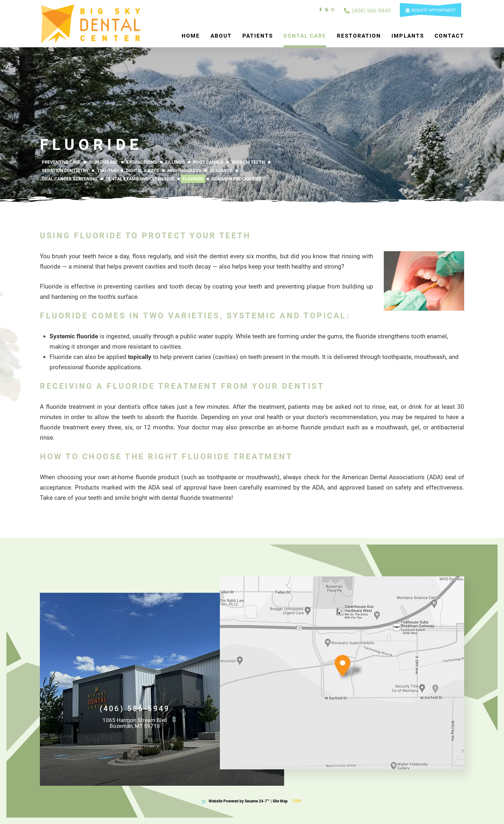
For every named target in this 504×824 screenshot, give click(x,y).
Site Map (280, 801)
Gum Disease (104, 162)
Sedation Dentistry (65, 170)
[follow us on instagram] (333, 10)
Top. (298, 799)
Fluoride (193, 179)
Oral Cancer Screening (70, 179)
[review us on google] (327, 10)
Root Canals (208, 162)
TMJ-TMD (107, 170)
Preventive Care (61, 162)
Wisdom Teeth (248, 162)
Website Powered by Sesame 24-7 (236, 801)
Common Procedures (237, 179)
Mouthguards (184, 170)
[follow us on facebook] (321, 10)
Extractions (142, 162)
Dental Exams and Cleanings (140, 179)
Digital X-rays (143, 170)
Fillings (175, 162)
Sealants (221, 170)
